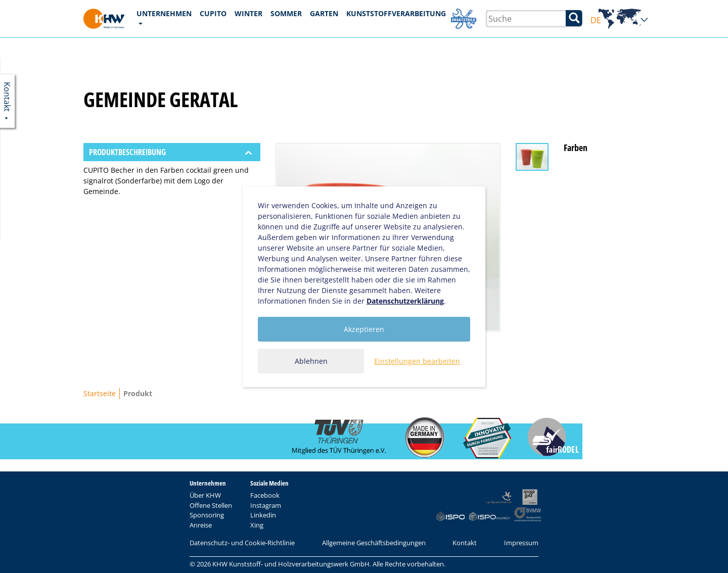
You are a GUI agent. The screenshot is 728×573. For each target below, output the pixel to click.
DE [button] (620, 20)
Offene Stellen (211, 505)
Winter (248, 13)
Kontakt (465, 543)
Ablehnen (311, 361)
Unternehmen (164, 13)
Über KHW (205, 495)
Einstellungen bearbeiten (417, 361)
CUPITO (213, 13)
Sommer (286, 13)
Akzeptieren (364, 329)
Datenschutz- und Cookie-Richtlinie (242, 543)
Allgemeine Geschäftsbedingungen (374, 543)
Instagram (266, 505)
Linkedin (263, 515)
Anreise (201, 525)
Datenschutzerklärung (405, 301)
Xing (257, 525)
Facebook (265, 495)
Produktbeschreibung (127, 152)
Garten (324, 13)
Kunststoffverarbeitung (396, 13)
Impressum (521, 543)
